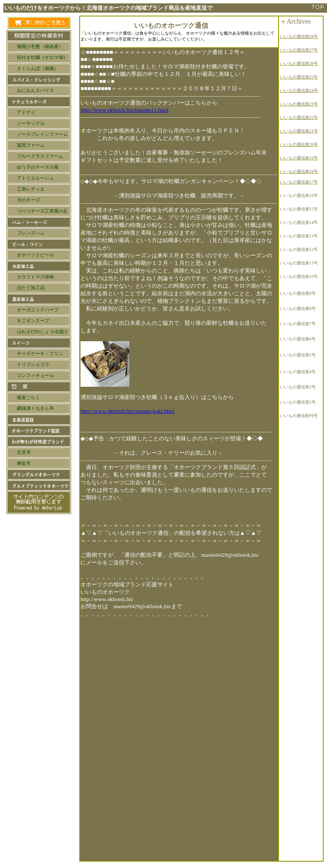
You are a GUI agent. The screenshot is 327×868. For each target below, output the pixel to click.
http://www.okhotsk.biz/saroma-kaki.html (127, 411)
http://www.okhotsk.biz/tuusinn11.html (125, 110)
